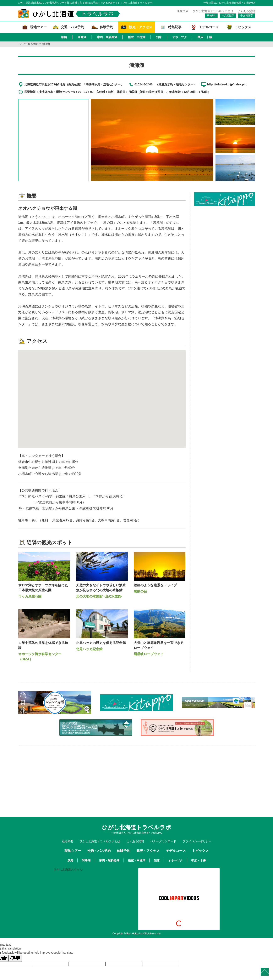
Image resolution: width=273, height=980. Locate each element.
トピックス (200, 851)
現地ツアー (73, 851)
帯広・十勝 (205, 37)
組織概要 (183, 11)
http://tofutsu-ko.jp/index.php (227, 84)
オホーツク (180, 37)
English (211, 16)
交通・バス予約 (99, 851)
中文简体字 (247, 16)
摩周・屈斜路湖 (107, 37)
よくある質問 (246, 11)
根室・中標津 (137, 37)
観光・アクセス (148, 851)
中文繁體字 (228, 16)
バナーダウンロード (163, 841)
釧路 (64, 37)
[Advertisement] (224, 235)
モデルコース (176, 851)
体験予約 (124, 851)
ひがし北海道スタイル (68, 869)
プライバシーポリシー (197, 841)
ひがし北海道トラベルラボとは (213, 11)
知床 (159, 37)
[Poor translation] (15, 958)
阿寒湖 (82, 37)
